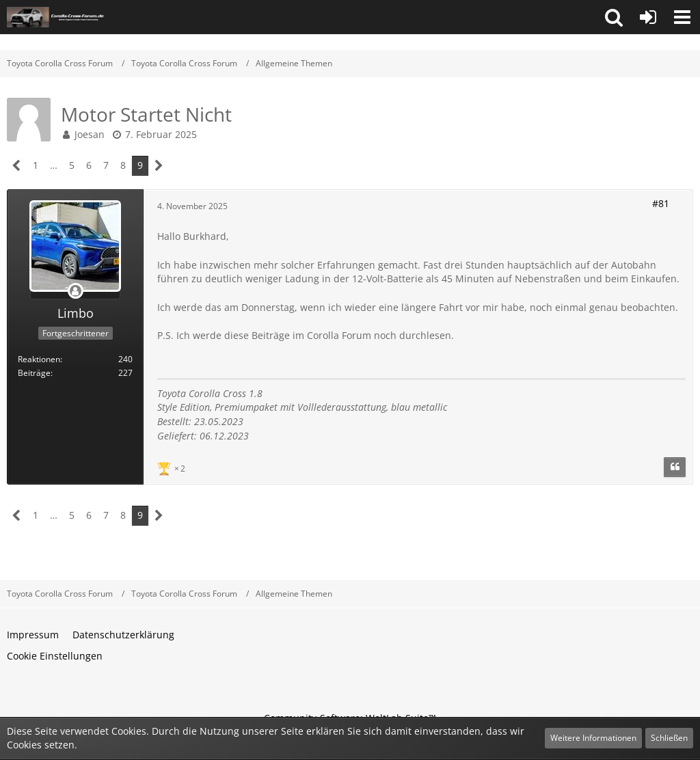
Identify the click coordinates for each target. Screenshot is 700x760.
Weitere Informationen (593, 738)
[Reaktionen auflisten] (173, 467)
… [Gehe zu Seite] (54, 165)
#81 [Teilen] (661, 203)
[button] (614, 17)
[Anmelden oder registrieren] (648, 17)
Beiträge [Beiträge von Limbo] (34, 373)
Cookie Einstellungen (55, 656)
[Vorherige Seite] (17, 166)
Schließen (669, 738)
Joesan (90, 134)
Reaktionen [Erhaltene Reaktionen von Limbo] (39, 359)
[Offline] (75, 291)
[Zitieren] (675, 467)
